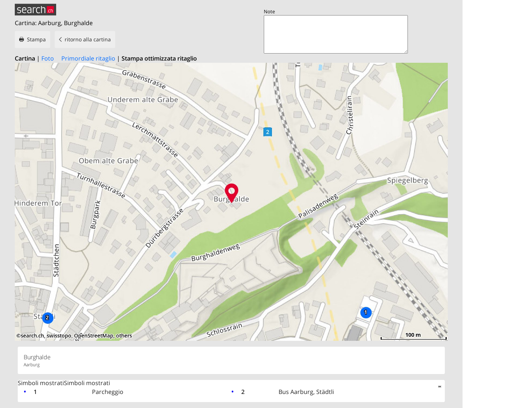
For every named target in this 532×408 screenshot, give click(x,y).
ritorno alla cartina (88, 39)
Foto (48, 58)
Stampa (36, 39)
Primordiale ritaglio (88, 58)
